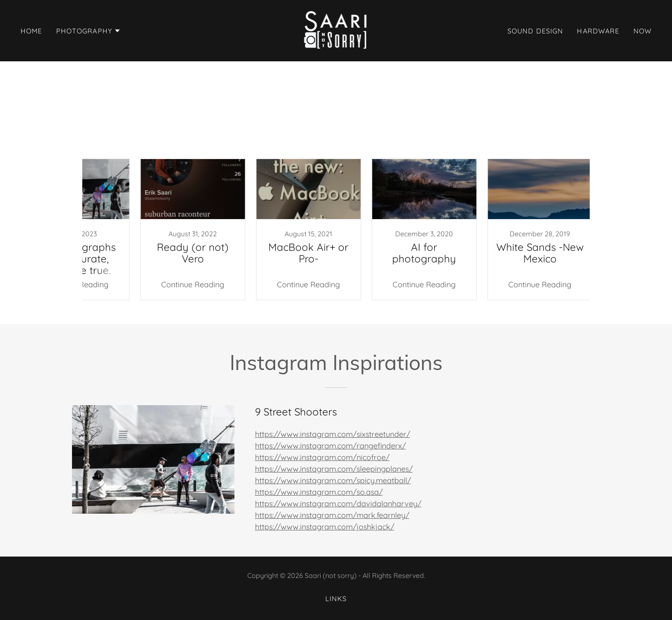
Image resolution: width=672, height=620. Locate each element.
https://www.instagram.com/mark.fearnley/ (332, 515)
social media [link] (507, 140)
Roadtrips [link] (375, 140)
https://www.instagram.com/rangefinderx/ (330, 446)
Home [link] (31, 31)
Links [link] (336, 599)
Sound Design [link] (535, 31)
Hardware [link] (598, 31)
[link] (336, 30)
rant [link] (468, 140)
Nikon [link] (280, 140)
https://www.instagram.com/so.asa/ (319, 492)
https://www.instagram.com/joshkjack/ (325, 527)
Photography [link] (324, 140)
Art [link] (207, 140)
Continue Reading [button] (163, 284)
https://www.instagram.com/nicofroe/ (322, 457)
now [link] (642, 31)
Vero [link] (411, 140)
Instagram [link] (241, 140)
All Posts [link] (158, 140)
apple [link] (440, 140)
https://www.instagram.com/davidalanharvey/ (338, 504)
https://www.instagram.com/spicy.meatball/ (333, 480)
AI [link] (188, 140)
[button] (89, 31)
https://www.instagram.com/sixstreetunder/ (333, 434)
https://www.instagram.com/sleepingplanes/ (334, 469)
